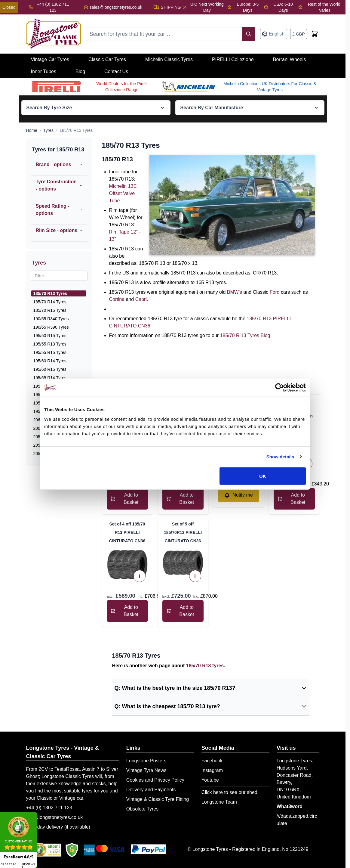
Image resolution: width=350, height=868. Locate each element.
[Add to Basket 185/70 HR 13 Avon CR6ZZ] (294, 499)
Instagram (212, 770)
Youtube (210, 780)
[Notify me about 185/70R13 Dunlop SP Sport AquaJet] (239, 495)
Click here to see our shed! (230, 792)
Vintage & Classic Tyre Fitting (158, 799)
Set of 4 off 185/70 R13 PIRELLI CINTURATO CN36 (127, 532)
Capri (141, 299)
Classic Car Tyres (107, 59)
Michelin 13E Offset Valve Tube (123, 193)
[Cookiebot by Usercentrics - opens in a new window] (279, 388)
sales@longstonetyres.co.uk (116, 7)
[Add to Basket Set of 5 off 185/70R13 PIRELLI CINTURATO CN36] (183, 611)
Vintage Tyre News (146, 770)
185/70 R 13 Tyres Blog (245, 335)
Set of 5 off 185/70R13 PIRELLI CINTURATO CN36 (183, 532)
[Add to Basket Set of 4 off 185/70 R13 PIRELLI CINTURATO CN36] (127, 611)
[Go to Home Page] (32, 130)
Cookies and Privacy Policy (155, 780)
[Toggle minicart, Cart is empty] (315, 34)
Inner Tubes (44, 71)
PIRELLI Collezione (233, 59)
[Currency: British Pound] (298, 34)
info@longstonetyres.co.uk (55, 817)
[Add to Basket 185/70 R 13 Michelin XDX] (183, 499)
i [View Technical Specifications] (139, 576)
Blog (80, 71)
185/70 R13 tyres (205, 666)
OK (263, 476)
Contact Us (116, 71)
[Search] (249, 34)
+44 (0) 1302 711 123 (49, 808)
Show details (280, 457)
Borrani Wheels (289, 59)
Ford (275, 292)
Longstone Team (219, 802)
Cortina (117, 299)
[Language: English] (274, 34)
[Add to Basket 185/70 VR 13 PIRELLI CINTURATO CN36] (127, 499)
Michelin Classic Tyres (169, 59)
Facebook (212, 761)
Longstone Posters (146, 761)
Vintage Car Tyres (50, 59)
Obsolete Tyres (142, 809)
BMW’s (235, 292)
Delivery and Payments (151, 790)
